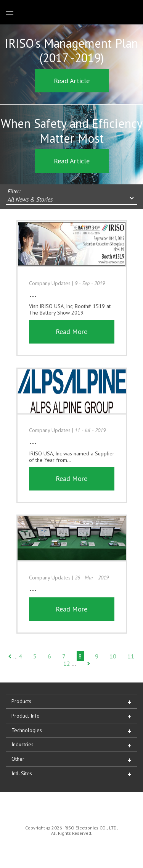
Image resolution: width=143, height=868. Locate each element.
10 (113, 656)
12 (67, 663)
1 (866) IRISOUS (131, 12)
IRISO (70, 12)
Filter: (14, 191)
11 (131, 656)
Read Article (72, 81)
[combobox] (71, 200)
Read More (71, 332)
